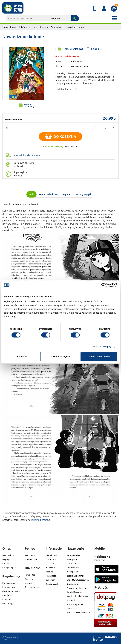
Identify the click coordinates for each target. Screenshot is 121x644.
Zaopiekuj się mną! (75, 576)
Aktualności (51, 555)
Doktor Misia (52, 559)
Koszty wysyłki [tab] (84, 194)
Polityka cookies (10, 583)
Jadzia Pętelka (73, 555)
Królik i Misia (72, 563)
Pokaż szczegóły (102, 347)
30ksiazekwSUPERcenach (78, 612)
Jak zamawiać (31, 555)
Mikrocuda (72, 608)
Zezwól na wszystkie (99, 356)
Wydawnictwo (9, 555)
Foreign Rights (9, 567)
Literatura (43, 27)
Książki (22, 27)
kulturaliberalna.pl (41, 520)
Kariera (6, 563)
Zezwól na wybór (60, 356)
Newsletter (30, 575)
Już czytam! (72, 559)
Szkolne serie (73, 584)
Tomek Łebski (73, 567)
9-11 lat (32, 27)
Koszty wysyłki (52, 584)
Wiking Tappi (73, 572)
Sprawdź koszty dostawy (27, 155)
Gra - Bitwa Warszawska (78, 580)
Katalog (49, 572)
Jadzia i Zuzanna (74, 592)
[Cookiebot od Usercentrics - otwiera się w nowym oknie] (104, 285)
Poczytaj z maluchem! (76, 588)
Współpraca (8, 559)
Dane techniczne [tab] (49, 194)
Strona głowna (9, 27)
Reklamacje (8, 603)
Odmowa (22, 356)
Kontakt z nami (32, 559)
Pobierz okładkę (29, 105)
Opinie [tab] (67, 194)
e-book (95, 49)
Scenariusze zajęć (33, 587)
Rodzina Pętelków (75, 604)
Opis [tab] (32, 194)
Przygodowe (57, 27)
